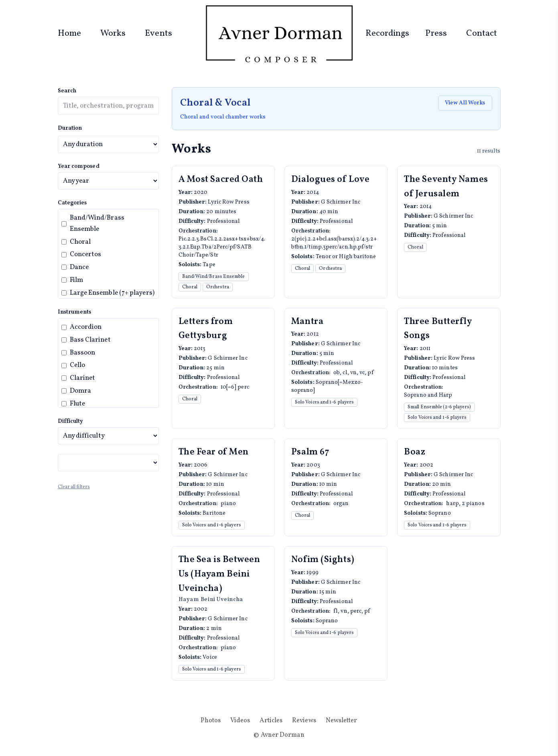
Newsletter (342, 721)
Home (69, 34)
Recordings (388, 34)
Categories (72, 203)
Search (67, 91)
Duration (70, 128)
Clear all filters (74, 487)
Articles (271, 721)
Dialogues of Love (331, 180)
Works (113, 34)
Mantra (307, 322)
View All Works (465, 103)
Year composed (79, 166)
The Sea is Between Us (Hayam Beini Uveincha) (219, 574)
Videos (240, 721)
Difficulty (71, 421)
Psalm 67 (310, 452)
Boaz (415, 452)
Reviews (304, 721)
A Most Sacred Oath (221, 180)
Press (436, 34)
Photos (211, 721)
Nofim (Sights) (323, 560)
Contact (482, 34)
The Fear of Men (214, 452)
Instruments (75, 312)
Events (158, 34)
